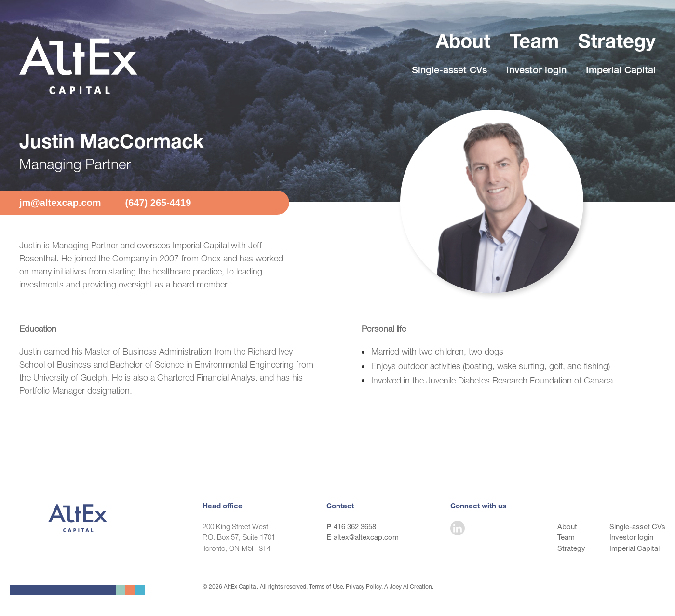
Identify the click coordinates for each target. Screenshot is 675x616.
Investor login (536, 71)
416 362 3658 (355, 527)
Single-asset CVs (449, 71)
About (463, 43)
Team (534, 43)
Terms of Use (326, 586)
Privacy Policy (364, 586)
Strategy (617, 43)
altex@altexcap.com (366, 537)
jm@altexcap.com (60, 203)
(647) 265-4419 (158, 203)
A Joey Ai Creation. (409, 586)
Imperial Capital (621, 71)
